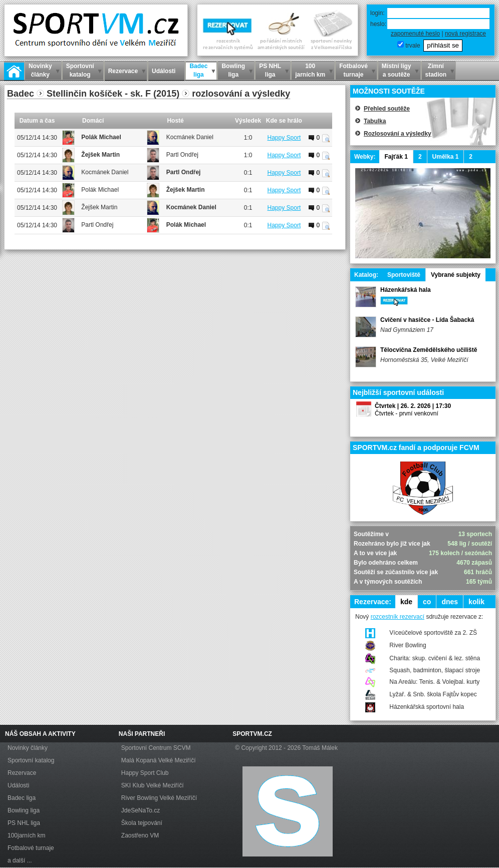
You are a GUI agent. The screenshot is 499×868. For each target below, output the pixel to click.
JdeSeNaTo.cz (141, 810)
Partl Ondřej (182, 155)
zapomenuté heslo (415, 34)
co (427, 602)
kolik (476, 602)
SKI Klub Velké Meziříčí (153, 785)
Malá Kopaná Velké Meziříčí (159, 760)
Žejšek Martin (100, 155)
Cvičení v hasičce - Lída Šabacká (427, 320)
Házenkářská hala (406, 290)
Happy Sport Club (145, 773)
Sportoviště (404, 275)
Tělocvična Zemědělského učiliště (429, 350)
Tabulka (375, 121)
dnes (450, 602)
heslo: (378, 24)
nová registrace (465, 34)
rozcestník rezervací (398, 617)
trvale (413, 46)
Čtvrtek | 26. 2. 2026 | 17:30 (413, 406)
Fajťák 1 (396, 157)
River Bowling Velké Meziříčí (159, 798)
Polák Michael (101, 137)
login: (378, 13)
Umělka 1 (446, 157)
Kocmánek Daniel (190, 137)
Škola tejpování (142, 823)
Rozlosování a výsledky (398, 134)
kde (406, 602)
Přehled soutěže (387, 109)
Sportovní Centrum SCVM (156, 748)
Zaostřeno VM (140, 835)
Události (18, 785)
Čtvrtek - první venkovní (407, 413)
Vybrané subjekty (456, 275)
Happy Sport (284, 138)
